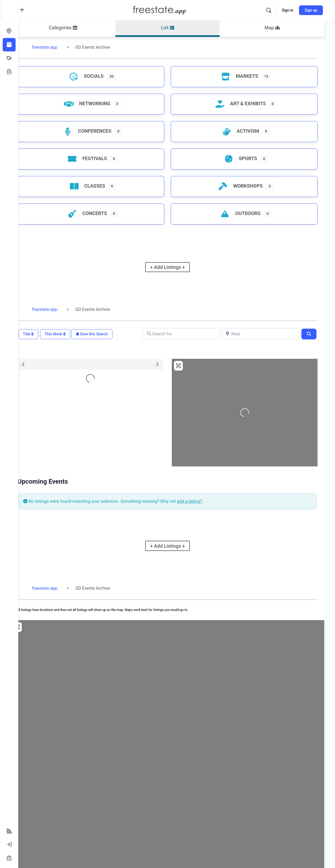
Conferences (99, 131)
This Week (73, 334)
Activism (243, 131)
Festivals (99, 158)
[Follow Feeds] (9, 831)
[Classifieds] (9, 58)
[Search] (270, 10)
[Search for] (190, 334)
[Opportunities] (9, 72)
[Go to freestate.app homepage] (168, 10)
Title (47, 334)
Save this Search (110, 334)
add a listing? (208, 501)
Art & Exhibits (243, 103)
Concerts (99, 213)
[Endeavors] (9, 31)
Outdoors (243, 213)
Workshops (243, 186)
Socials (98, 76)
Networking (99, 103)
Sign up (312, 10)
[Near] (263, 334)
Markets (242, 76)
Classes (99, 186)
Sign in (289, 10)
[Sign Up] (9, 858)
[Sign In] (9, 845)
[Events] (9, 45)
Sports (243, 158)
